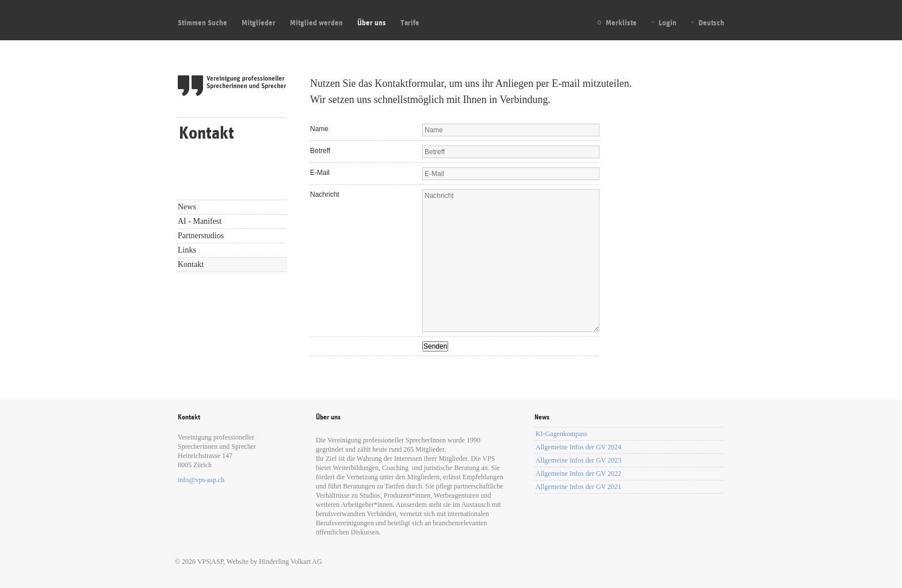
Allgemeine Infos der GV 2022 (578, 474)
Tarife (410, 22)
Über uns (372, 22)
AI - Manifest (200, 221)
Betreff (320, 151)
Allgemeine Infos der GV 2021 (578, 487)
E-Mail (320, 173)
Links (187, 250)
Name (319, 129)
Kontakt (191, 264)
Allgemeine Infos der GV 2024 (578, 447)
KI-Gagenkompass (561, 434)
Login (668, 22)
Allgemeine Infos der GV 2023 (578, 460)
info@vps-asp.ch (201, 480)
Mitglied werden (316, 22)
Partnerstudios (201, 236)
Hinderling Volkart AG (291, 562)
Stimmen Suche (202, 22)
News (187, 207)
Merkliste (621, 22)
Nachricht (325, 194)
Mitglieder (259, 22)
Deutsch (711, 22)
